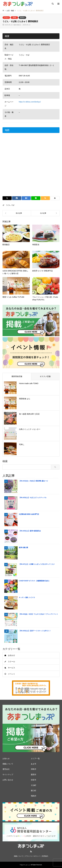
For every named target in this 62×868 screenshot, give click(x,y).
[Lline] (36, 198)
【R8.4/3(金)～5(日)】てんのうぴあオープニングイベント (38, 614)
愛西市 (22, 18)
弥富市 (34, 780)
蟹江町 (34, 791)
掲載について (8, 764)
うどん (8, 205)
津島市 (34, 769)
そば (13, 205)
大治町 (34, 785)
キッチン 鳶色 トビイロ (27, 597)
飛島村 (34, 796)
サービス (12, 668)
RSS (31, 851)
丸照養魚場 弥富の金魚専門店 (29, 514)
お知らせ (6, 759)
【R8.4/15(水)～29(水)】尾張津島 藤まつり (33, 481)
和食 (14, 18)
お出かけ (12, 655)
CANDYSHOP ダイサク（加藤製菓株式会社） (35, 581)
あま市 (34, 764)
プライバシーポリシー (33, 856)
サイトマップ (8, 775)
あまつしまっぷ (26, 865)
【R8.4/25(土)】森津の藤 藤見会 (30, 531)
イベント (12, 674)
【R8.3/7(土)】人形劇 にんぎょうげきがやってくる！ (37, 564)
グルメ (6, 18)
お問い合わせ (8, 780)
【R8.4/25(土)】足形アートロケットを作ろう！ (35, 631)
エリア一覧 (35, 759)
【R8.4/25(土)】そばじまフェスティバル (33, 498)
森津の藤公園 (23, 548)
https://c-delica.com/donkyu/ (30, 102)
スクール (12, 662)
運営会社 (6, 769)
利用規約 (45, 856)
